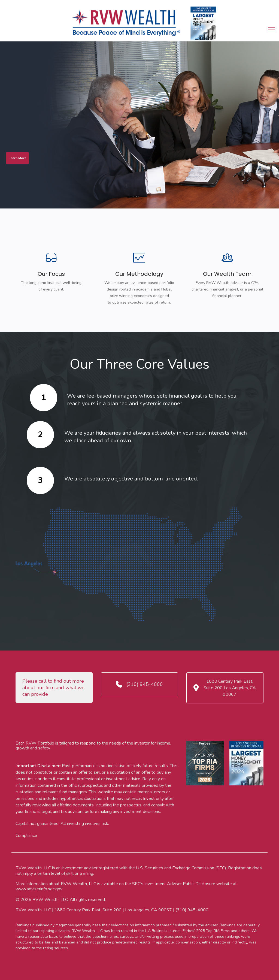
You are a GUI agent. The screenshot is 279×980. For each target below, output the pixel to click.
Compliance (26, 836)
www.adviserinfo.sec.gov (39, 889)
